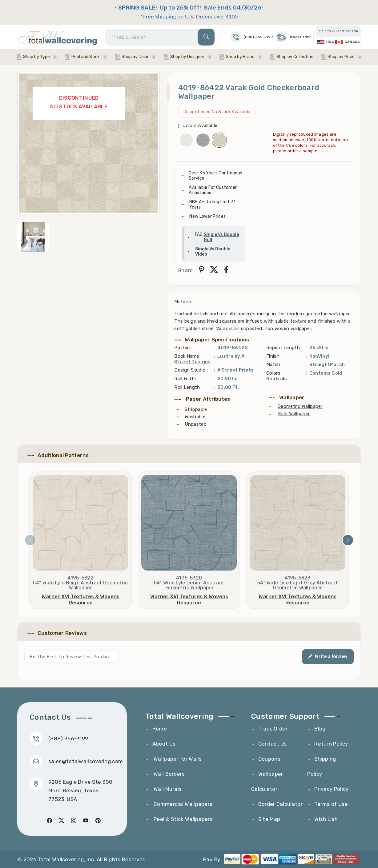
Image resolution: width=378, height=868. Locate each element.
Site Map (269, 819)
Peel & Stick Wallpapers (183, 819)
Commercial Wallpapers (183, 804)
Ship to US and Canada (339, 31)
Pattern (183, 348)
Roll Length (187, 387)
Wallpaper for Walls (177, 759)
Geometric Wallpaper (300, 406)
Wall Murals (167, 789)
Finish (273, 356)
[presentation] (30, 540)
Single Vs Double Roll (221, 237)
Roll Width (185, 379)
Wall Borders (169, 774)
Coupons (269, 759)
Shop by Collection (295, 57)
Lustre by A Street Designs (209, 359)
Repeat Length (283, 348)
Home (160, 729)
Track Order (293, 37)
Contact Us (273, 744)
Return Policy (331, 744)
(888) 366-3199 (68, 739)
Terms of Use (331, 804)
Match (273, 364)
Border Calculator (280, 804)
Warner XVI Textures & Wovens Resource (80, 599)
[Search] (160, 37)
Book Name (187, 356)
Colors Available (200, 125)
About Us (164, 744)
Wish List (326, 819)
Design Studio (190, 370)
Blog (320, 729)
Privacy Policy (331, 789)
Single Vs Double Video (213, 252)
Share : (187, 270)
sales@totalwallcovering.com (86, 761)
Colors (273, 373)
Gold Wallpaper (294, 414)
